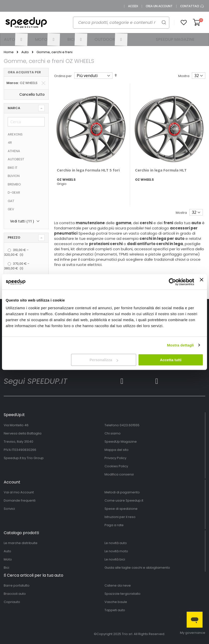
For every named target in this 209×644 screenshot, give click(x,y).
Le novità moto (116, 551)
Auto (25, 52)
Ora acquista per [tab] (24, 72)
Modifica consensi (119, 474)
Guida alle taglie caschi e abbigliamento (137, 568)
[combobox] (118, 24)
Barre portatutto (17, 585)
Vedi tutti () (22, 221)
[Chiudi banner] (202, 282)
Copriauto (12, 602)
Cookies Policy (116, 466)
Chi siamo (113, 433)
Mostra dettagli (180, 345)
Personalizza (104, 360)
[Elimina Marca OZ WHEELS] (43, 83)
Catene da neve (118, 585)
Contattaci (192, 6)
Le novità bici (115, 559)
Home (9, 52)
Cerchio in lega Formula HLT (161, 170)
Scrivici (9, 509)
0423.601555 (130, 425)
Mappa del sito (117, 450)
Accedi (133, 6)
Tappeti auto (115, 610)
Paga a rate (114, 525)
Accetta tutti (171, 360)
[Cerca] (26, 122)
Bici (6, 568)
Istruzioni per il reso (120, 517)
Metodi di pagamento (122, 492)
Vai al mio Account (19, 492)
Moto (8, 559)
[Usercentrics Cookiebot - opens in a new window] (172, 282)
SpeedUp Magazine (121, 442)
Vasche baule (116, 602)
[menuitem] (16, 40)
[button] (184, 23)
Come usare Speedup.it (124, 500)
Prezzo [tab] (14, 237)
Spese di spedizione (121, 509)
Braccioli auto (15, 594)
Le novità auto (116, 543)
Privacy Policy (115, 458)
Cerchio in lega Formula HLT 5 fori (88, 170)
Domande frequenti (20, 500)
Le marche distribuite (21, 543)
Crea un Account (159, 6)
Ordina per (63, 76)
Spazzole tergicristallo (122, 594)
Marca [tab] (14, 108)
